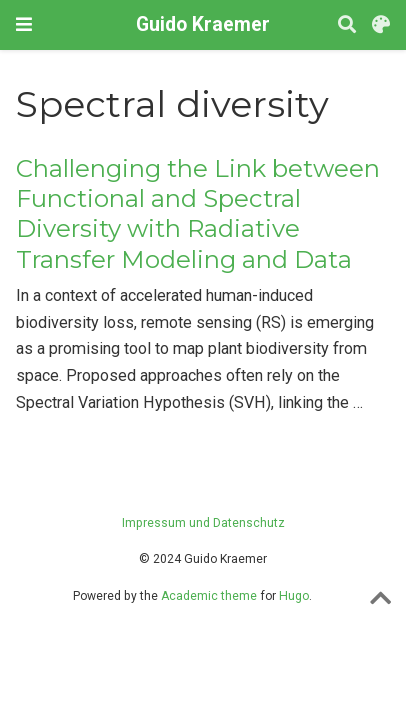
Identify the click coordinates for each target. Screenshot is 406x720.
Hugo (294, 596)
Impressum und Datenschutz (203, 523)
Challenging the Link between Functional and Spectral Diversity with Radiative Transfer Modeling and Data (198, 214)
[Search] (347, 25)
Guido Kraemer (203, 24)
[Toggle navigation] (24, 24)
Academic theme (209, 596)
